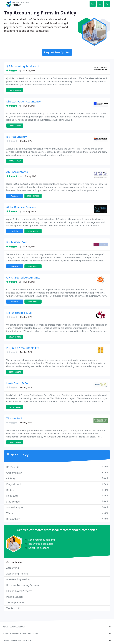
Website (15, 196)
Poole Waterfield (17, 242)
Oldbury (57, 478)
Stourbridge (57, 502)
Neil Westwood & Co (19, 313)
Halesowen (57, 496)
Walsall (57, 513)
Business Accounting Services (23, 585)
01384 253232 (15, 337)
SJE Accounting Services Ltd (23, 66)
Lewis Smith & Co (17, 383)
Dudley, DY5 (26, 141)
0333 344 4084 (15, 161)
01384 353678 (15, 372)
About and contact (14, 627)
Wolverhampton (57, 507)
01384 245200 (33, 302)
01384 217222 (33, 196)
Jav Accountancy (17, 137)
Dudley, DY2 (26, 317)
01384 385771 (15, 126)
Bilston (57, 490)
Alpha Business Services (21, 207)
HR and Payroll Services (19, 591)
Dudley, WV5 (30, 211)
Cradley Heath (57, 473)
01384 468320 (33, 231)
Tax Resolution (14, 608)
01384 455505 (33, 266)
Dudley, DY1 (29, 106)
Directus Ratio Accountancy (23, 101)
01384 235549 (15, 407)
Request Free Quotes (57, 52)
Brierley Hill (57, 467)
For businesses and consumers (20, 634)
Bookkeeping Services (18, 579)
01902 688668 (15, 90)
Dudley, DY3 (29, 71)
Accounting (13, 568)
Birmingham (57, 519)
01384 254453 (15, 442)
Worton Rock (14, 418)
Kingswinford (57, 484)
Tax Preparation (15, 602)
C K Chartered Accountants (23, 278)
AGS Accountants (17, 172)
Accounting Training (17, 574)
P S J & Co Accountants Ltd (23, 348)
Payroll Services (15, 597)
